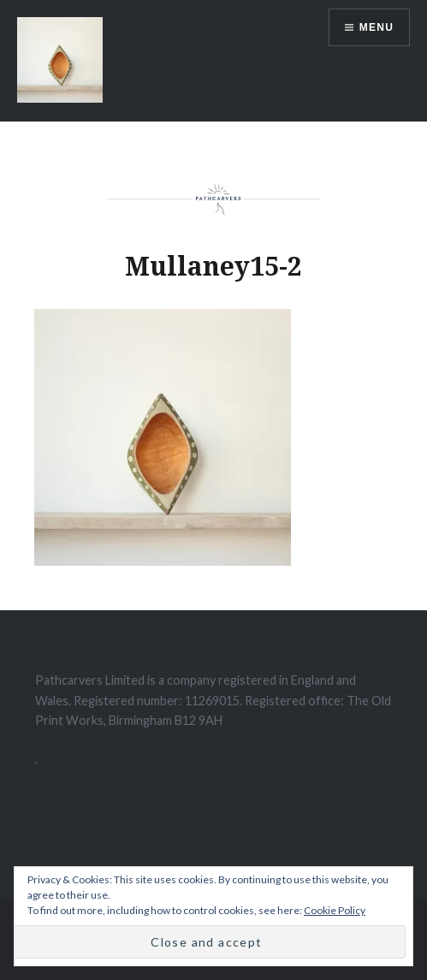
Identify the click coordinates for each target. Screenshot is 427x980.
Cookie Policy (335, 910)
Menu (377, 27)
